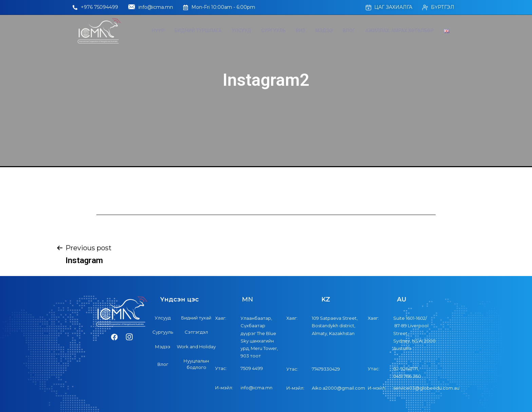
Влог (349, 31)
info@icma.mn (151, 7)
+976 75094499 (95, 7)
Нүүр (158, 31)
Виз (300, 31)
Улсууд (241, 31)
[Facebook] (114, 337)
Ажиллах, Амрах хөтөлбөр (400, 31)
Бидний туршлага (198, 31)
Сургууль (273, 31)
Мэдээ (324, 31)
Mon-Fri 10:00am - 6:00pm (219, 7)
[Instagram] (129, 337)
